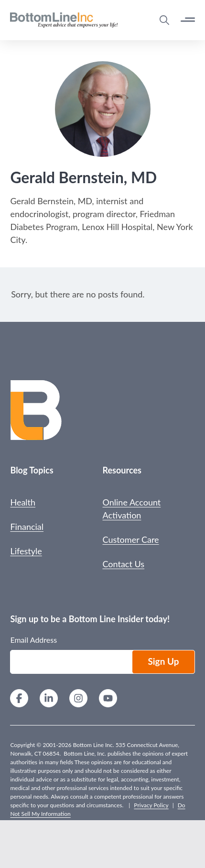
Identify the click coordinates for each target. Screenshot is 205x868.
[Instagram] (78, 699)
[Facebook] (19, 699)
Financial (27, 527)
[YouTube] (108, 699)
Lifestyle (26, 551)
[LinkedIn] (49, 699)
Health (23, 502)
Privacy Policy (151, 805)
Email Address (33, 640)
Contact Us (124, 564)
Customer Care (131, 539)
